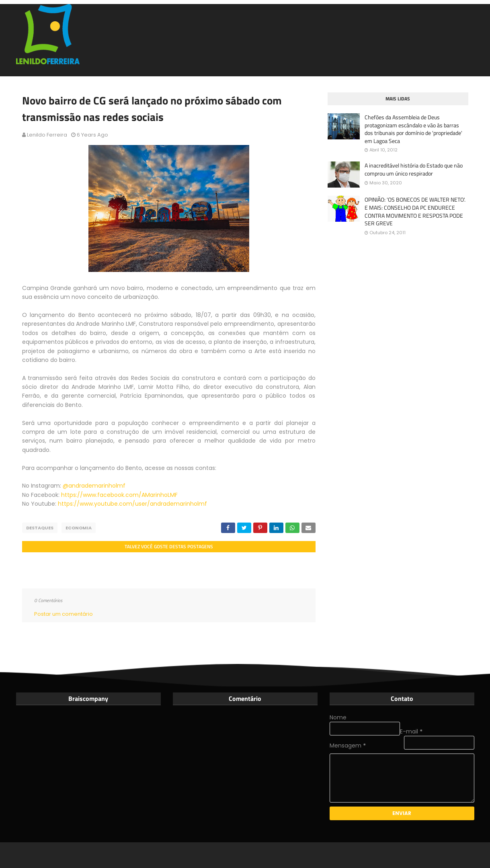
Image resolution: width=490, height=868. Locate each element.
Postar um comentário (64, 614)
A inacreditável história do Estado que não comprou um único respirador (414, 169)
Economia (79, 528)
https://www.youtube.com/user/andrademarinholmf (132, 504)
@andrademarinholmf (95, 486)
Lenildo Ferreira (47, 135)
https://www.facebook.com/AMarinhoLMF (119, 495)
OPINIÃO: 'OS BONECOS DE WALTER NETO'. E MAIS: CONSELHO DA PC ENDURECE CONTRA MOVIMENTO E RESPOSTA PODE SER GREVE (415, 211)
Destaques (40, 528)
